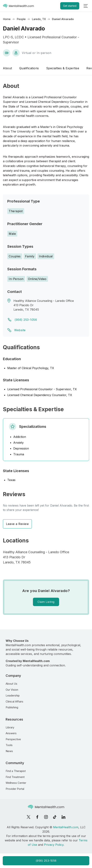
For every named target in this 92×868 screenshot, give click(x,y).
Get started (70, 6)
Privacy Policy (54, 845)
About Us (11, 684)
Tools (9, 745)
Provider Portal (15, 789)
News (9, 751)
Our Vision (12, 690)
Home (7, 19)
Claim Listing (46, 602)
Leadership (13, 695)
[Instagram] (46, 817)
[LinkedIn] (63, 817)
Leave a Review (17, 524)
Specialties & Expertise (63, 68)
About (7, 68)
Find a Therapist (16, 771)
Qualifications (29, 68)
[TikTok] (55, 817)
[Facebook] (37, 817)
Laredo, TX (39, 19)
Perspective (13, 739)
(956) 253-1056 (26, 320)
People (21, 19)
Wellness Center (16, 783)
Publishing (12, 707)
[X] (29, 817)
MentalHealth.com (66, 827)
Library (10, 727)
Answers (11, 733)
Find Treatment (15, 777)
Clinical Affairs (14, 701)
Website (20, 330)
